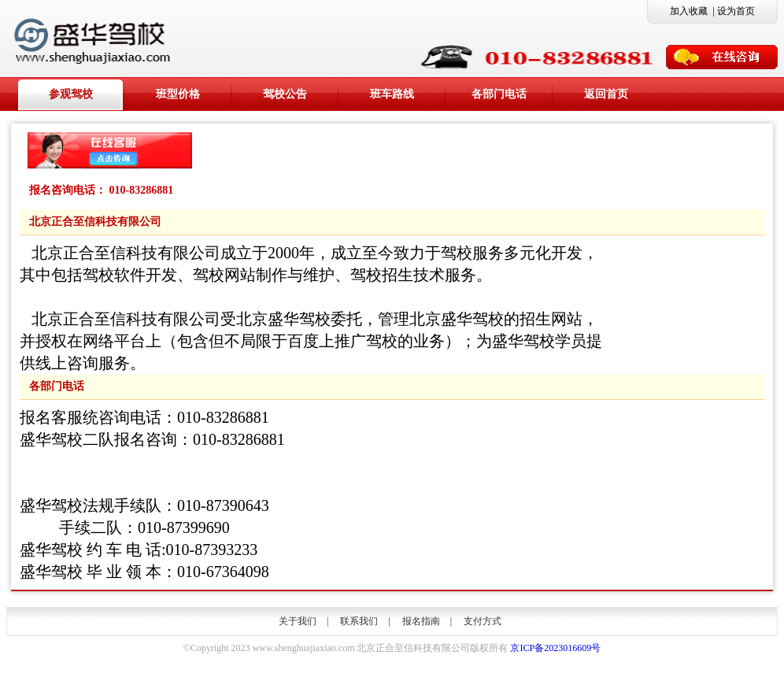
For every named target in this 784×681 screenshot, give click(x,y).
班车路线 (392, 94)
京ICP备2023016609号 (555, 648)
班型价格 (178, 94)
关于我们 (298, 621)
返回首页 (606, 94)
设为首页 (736, 11)
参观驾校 (71, 94)
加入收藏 (689, 11)
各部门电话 (499, 94)
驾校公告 (285, 94)
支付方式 (483, 621)
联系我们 (359, 621)
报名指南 (421, 621)
